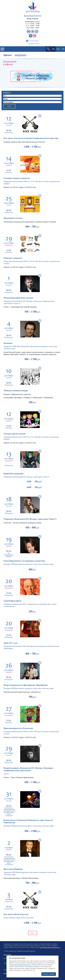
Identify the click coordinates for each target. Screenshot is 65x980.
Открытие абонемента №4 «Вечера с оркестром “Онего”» (30, 519)
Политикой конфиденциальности (50, 947)
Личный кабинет (34, 41)
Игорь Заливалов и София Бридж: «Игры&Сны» (26, 685)
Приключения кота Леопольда (18, 728)
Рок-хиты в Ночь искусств (16, 914)
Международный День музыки (18, 298)
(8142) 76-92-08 (33, 19)
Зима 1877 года (11, 643)
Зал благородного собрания (9, 555)
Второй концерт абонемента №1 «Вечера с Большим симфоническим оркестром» (28, 769)
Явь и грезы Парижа (13, 869)
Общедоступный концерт (16, 391)
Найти (9, 106)
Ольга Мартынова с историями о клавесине (24, 561)
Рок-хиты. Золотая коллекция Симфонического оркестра (31, 138)
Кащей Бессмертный (13, 474)
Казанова (8, 343)
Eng (58, 49)
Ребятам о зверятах (13, 258)
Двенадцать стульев (13, 218)
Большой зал (9, 133)
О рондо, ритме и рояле (15, 434)
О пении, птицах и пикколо (17, 178)
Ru (53, 49)
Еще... (33, 933)
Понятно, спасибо (49, 974)
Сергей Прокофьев (12, 601)
